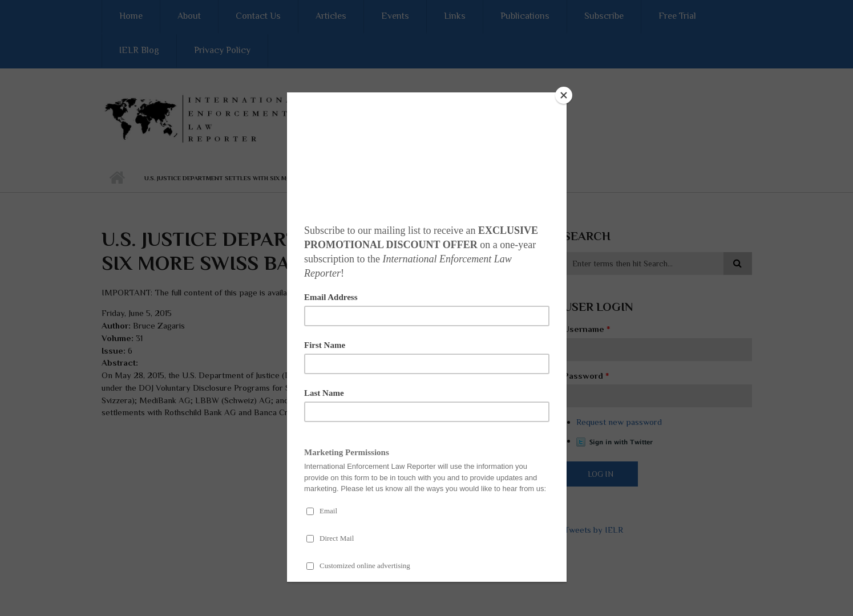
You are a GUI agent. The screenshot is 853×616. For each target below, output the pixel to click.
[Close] (564, 95)
